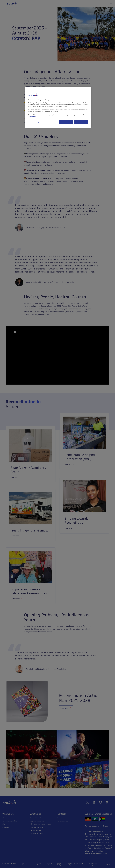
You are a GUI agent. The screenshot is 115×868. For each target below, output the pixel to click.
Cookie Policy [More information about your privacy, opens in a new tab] (33, 117)
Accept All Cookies (81, 122)
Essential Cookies (66, 122)
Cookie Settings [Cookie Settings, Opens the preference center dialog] (35, 122)
